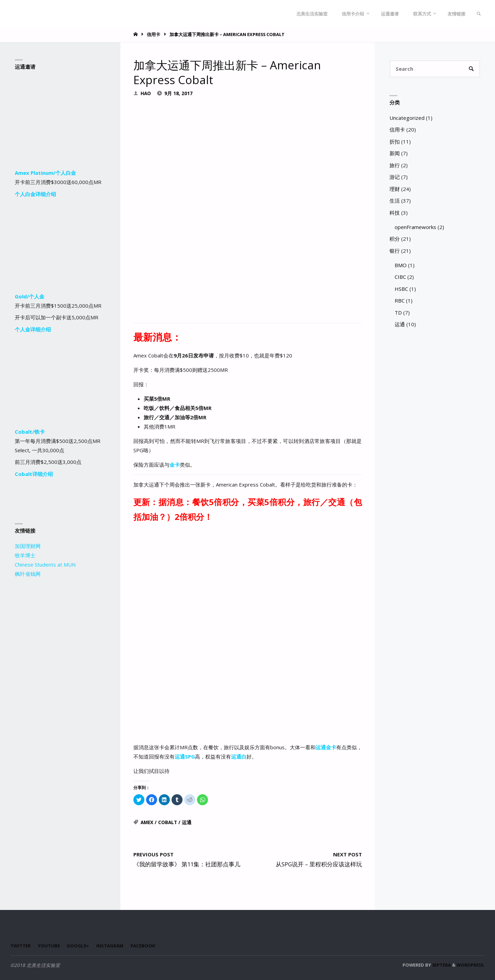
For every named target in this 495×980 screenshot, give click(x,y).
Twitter (21, 946)
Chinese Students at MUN (45, 565)
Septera (441, 965)
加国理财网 (28, 546)
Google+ (79, 946)
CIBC (400, 277)
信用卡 (153, 34)
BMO (401, 265)
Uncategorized (407, 118)
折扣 (395, 142)
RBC (400, 301)
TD (398, 313)
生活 (395, 201)
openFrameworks (415, 227)
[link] (478, 14)
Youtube (49, 946)
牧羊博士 (25, 555)
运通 (187, 823)
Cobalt (168, 823)
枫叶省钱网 (28, 574)
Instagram (111, 946)
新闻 (395, 154)
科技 (395, 213)
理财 (395, 189)
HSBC (401, 289)
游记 (395, 178)
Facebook (145, 946)
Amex (147, 823)
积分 (395, 239)
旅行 (395, 166)
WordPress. (471, 965)
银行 (395, 251)
